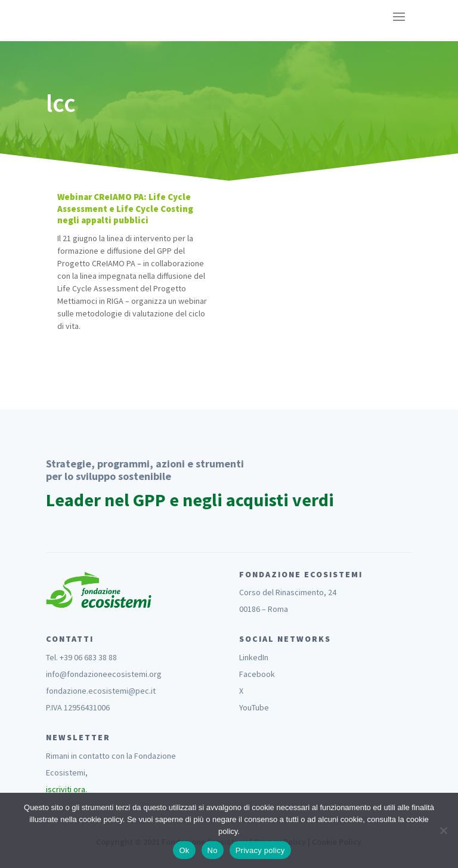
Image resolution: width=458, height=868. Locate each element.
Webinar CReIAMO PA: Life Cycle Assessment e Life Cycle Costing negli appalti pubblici (125, 208)
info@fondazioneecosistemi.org (104, 674)
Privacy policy (260, 850)
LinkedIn (254, 657)
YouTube (254, 707)
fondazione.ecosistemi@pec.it (101, 691)
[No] (443, 830)
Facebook (257, 674)
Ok (184, 850)
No (213, 850)
